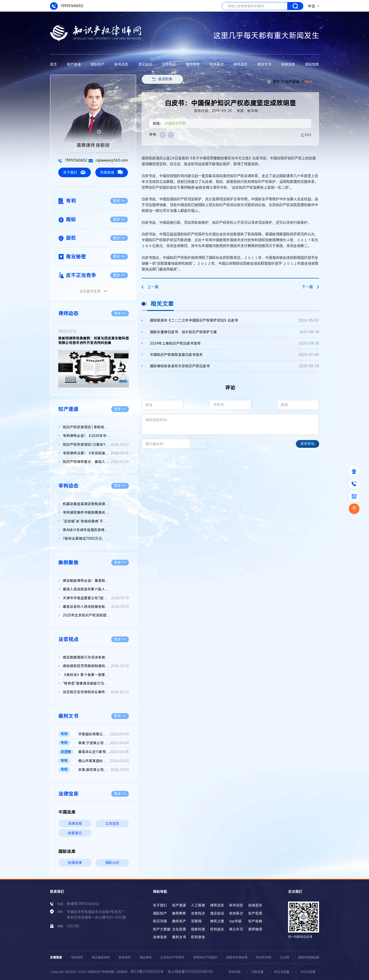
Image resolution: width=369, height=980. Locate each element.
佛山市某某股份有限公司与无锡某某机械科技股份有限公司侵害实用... (104, 761)
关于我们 (74, 172)
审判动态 (121, 64)
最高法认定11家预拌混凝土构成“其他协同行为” (104, 752)
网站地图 (312, 64)
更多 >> (119, 201)
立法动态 (112, 823)
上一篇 (150, 287)
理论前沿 (145, 64)
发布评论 (307, 444)
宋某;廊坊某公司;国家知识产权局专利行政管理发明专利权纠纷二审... (104, 770)
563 (308, 135)
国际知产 (98, 64)
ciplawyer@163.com (108, 160)
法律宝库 (288, 64)
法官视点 (169, 64)
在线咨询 (111, 172)
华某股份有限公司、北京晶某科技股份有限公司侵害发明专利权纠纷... (104, 734)
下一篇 (310, 287)
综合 (309, 82)
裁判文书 (264, 64)
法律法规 (75, 823)
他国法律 (75, 863)
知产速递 (74, 64)
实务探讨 (217, 64)
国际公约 (112, 863)
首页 (53, 64)
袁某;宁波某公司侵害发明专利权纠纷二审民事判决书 (104, 743)
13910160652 (67, 6)
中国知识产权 (175, 123)
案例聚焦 (193, 64)
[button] (90, 383)
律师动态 (240, 64)
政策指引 (75, 833)
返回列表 (165, 79)
